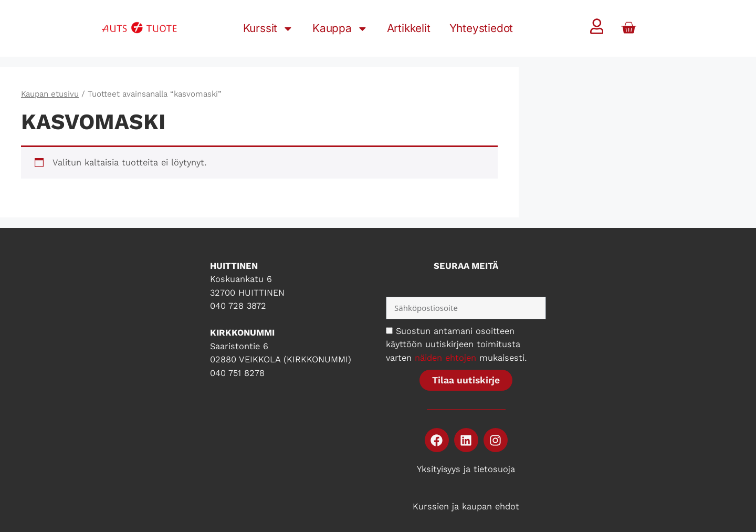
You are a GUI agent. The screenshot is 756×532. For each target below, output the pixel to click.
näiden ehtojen (445, 358)
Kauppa (340, 29)
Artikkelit (409, 28)
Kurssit (268, 29)
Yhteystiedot (481, 28)
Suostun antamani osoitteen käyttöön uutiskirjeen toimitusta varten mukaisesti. (456, 344)
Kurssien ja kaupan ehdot (466, 506)
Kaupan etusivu (50, 94)
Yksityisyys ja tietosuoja (466, 469)
